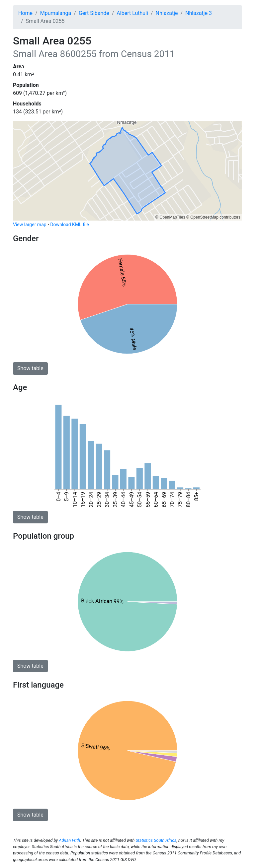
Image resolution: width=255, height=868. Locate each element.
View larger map (30, 225)
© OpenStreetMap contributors (213, 217)
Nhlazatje (167, 13)
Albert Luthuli (132, 13)
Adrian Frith (69, 840)
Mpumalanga (56, 13)
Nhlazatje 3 (199, 13)
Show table (30, 368)
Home (25, 13)
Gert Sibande (94, 13)
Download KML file (69, 225)
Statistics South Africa (156, 840)
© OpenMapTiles (170, 217)
